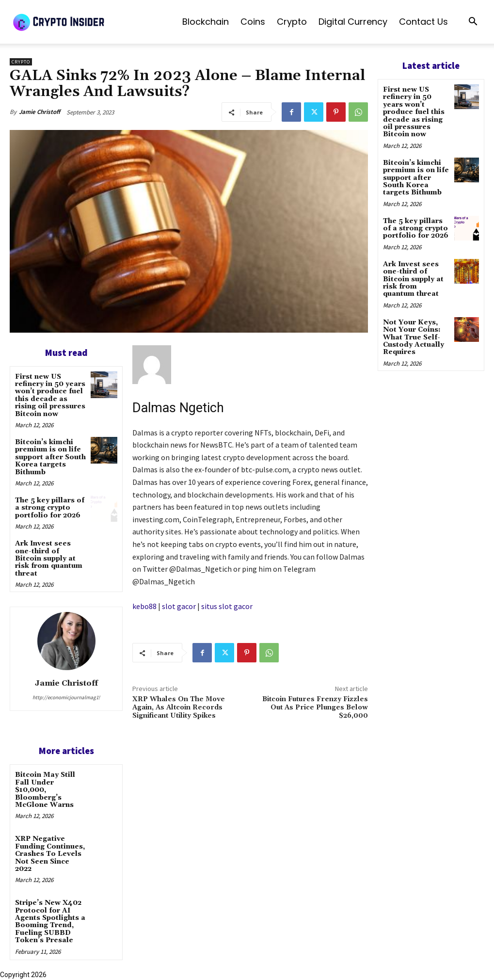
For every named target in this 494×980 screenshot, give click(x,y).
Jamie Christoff (40, 112)
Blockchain (206, 22)
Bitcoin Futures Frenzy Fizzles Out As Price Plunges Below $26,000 (315, 707)
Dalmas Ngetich (178, 408)
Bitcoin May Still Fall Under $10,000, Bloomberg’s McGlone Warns (45, 790)
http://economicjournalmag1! (66, 697)
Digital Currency (353, 22)
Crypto (292, 22)
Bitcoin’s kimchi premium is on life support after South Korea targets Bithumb (50, 457)
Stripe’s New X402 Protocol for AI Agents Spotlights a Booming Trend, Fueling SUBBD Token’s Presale (50, 922)
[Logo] (82, 22)
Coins (253, 22)
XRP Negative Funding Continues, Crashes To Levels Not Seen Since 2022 (50, 854)
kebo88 (144, 606)
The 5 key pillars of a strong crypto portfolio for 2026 (50, 508)
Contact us (423, 22)
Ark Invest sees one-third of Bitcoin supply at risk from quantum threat (49, 559)
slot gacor (179, 606)
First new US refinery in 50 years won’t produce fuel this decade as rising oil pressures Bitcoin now (50, 395)
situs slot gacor (227, 606)
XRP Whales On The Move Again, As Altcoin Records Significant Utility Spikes (179, 707)
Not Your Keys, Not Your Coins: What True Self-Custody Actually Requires (414, 337)
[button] (473, 23)
